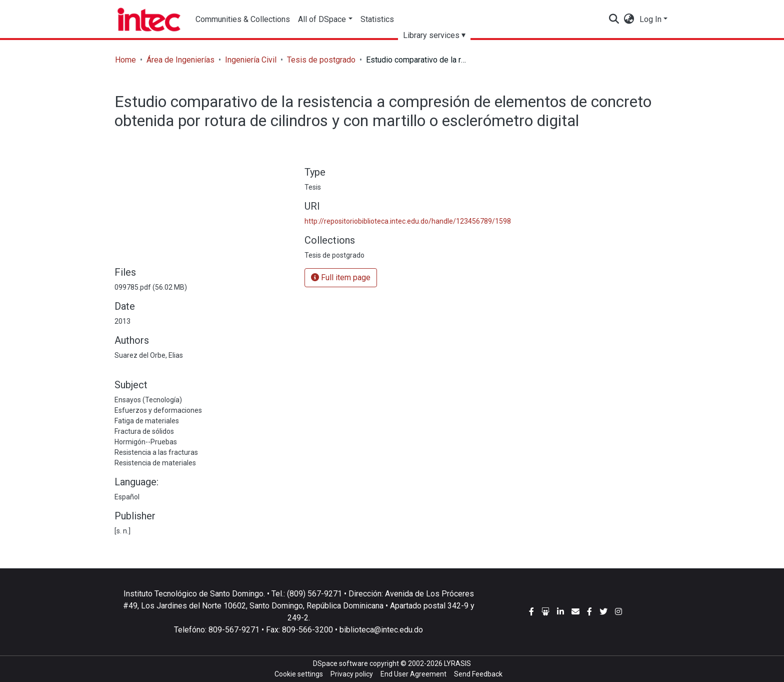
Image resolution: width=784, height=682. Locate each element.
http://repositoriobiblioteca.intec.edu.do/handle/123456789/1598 (408, 221)
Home (125, 60)
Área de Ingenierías (180, 60)
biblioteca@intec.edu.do (381, 630)
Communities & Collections (243, 19)
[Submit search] (614, 20)
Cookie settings (299, 674)
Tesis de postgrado (321, 60)
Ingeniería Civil (251, 60)
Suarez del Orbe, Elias (149, 355)
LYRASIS (457, 663)
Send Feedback (478, 674)
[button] (629, 20)
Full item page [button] (341, 277)
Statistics (377, 19)
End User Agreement (413, 674)
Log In (650, 19)
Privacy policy (352, 674)
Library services (431, 35)
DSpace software (340, 663)
